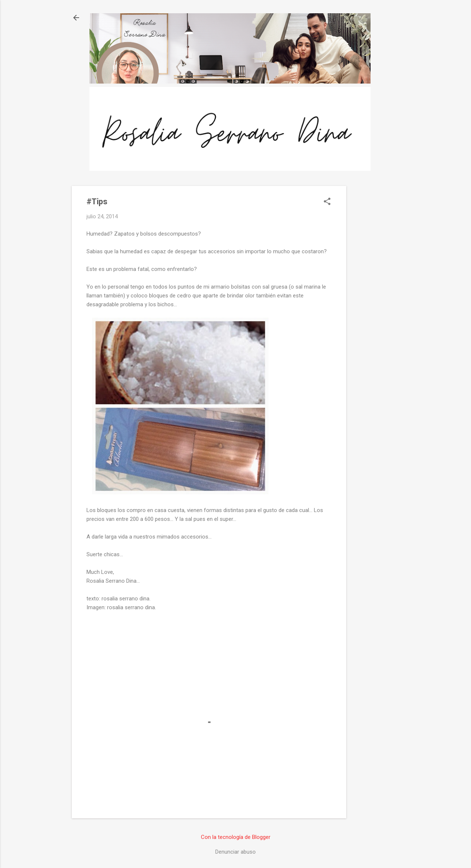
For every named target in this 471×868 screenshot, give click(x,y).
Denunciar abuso (235, 852)
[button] (327, 202)
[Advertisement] (376, 296)
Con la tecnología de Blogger (236, 837)
